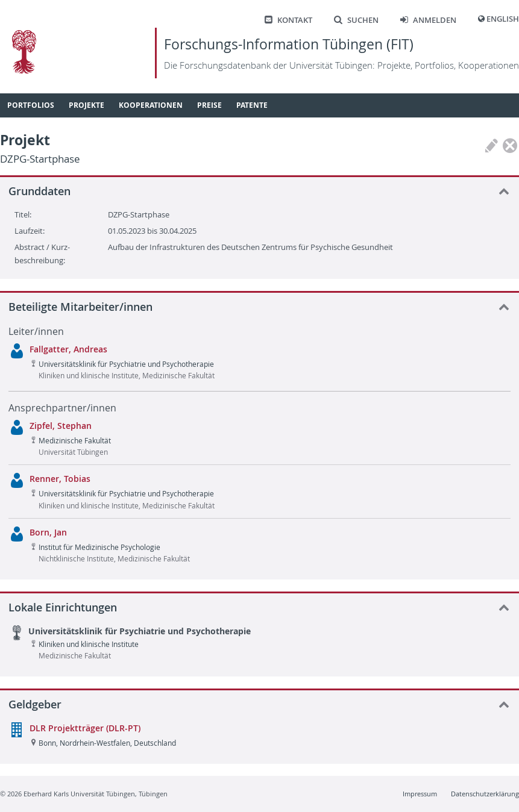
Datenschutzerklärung (485, 794)
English (503, 19)
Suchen (356, 20)
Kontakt (288, 20)
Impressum (420, 794)
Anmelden (428, 20)
